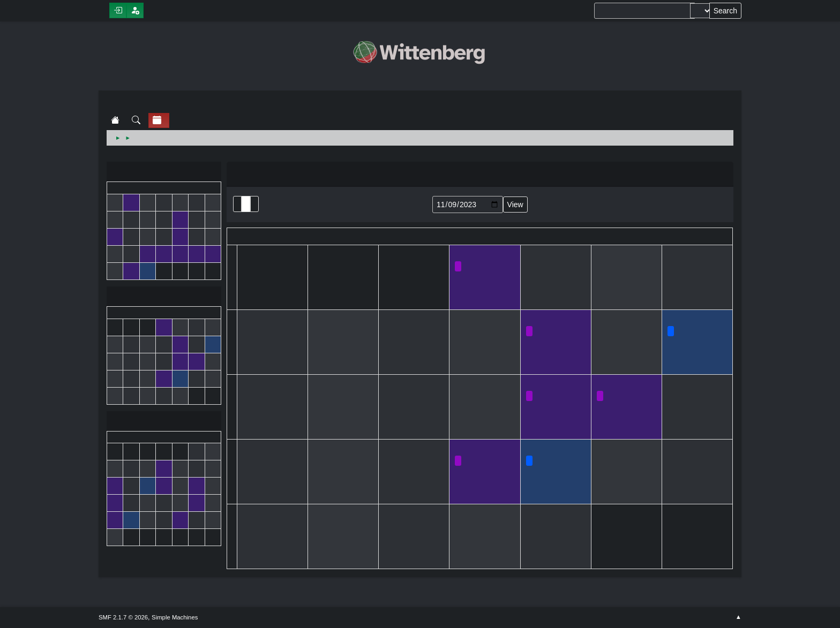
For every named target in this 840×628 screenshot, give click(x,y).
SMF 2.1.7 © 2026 (123, 617)
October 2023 (164, 173)
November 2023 (164, 297)
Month (246, 204)
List (237, 204)
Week (254, 204)
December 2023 (164, 422)
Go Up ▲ (738, 617)
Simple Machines (175, 617)
